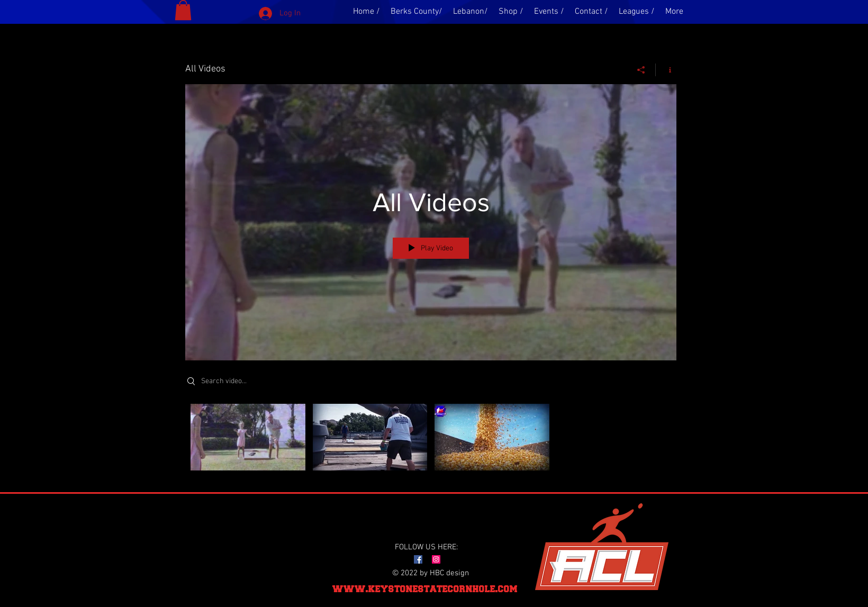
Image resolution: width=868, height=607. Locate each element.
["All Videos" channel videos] (431, 440)
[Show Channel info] (666, 70)
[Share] (641, 70)
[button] (183, 10)
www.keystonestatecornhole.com (425, 589)
